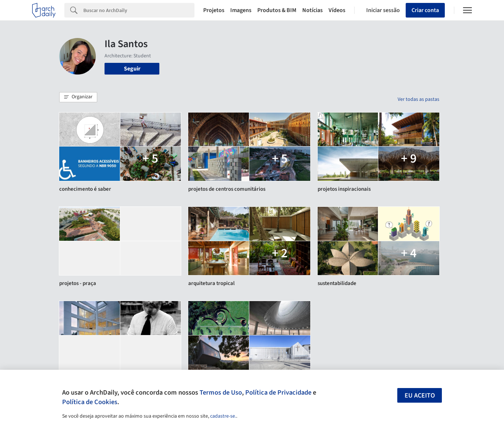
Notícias (312, 10)
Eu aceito (420, 396)
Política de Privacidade (278, 392)
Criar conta (425, 10)
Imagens (241, 10)
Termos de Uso (221, 392)
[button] (78, 97)
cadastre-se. (223, 416)
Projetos (214, 10)
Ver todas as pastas (418, 99)
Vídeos (337, 10)
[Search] (139, 10)
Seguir (132, 69)
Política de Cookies (90, 402)
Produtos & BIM (277, 10)
